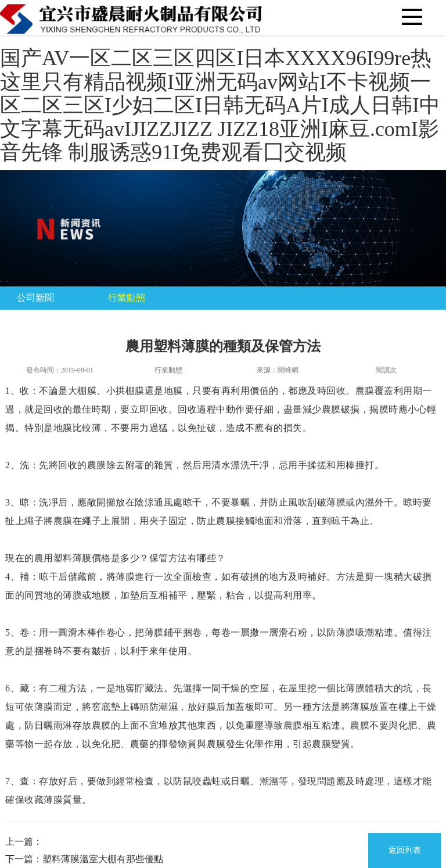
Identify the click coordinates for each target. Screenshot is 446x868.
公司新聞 (35, 298)
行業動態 (127, 298)
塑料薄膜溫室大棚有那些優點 (103, 859)
